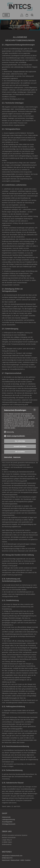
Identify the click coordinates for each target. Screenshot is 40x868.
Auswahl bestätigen (20, 446)
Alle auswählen (20, 452)
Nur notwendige (20, 441)
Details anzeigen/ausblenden (16, 436)
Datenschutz (8, 457)
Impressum (17, 457)
